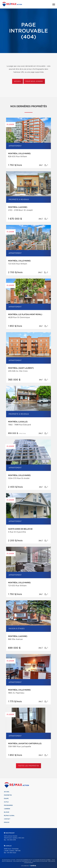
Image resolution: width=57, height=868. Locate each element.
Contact (7, 819)
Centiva (33, 866)
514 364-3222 (12, 853)
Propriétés (8, 795)
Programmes (8, 805)
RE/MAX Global (9, 816)
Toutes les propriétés (29, 766)
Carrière (7, 809)
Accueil (18, 81)
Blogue (7, 812)
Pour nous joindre (34, 81)
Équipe (6, 799)
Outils (6, 802)
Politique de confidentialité (22, 861)
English (7, 822)
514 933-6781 (11, 840)
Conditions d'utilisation (40, 861)
